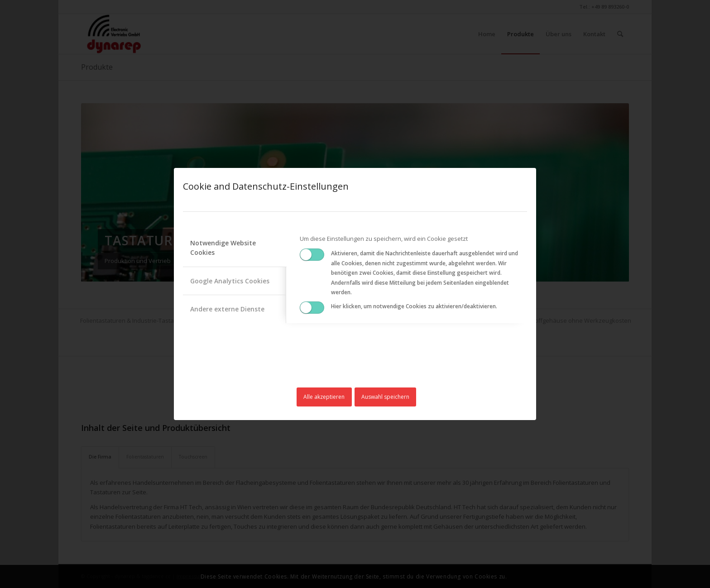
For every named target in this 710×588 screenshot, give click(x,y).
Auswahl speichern (385, 397)
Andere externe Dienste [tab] (227, 309)
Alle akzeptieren (324, 397)
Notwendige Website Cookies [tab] (223, 248)
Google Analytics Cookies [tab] (230, 281)
